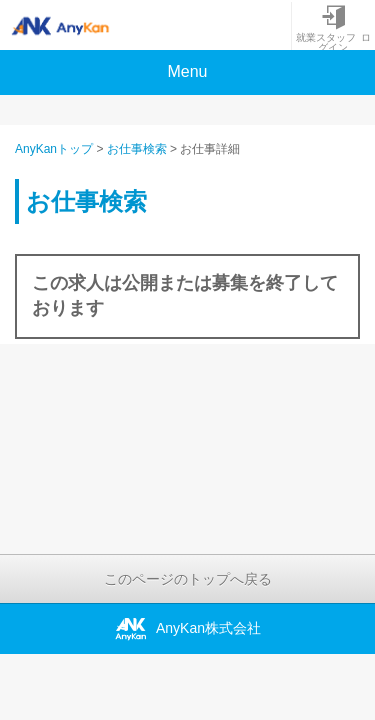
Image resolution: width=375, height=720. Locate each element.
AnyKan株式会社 (187, 629)
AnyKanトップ (54, 149)
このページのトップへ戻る (188, 579)
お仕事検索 (137, 149)
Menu (187, 71)
